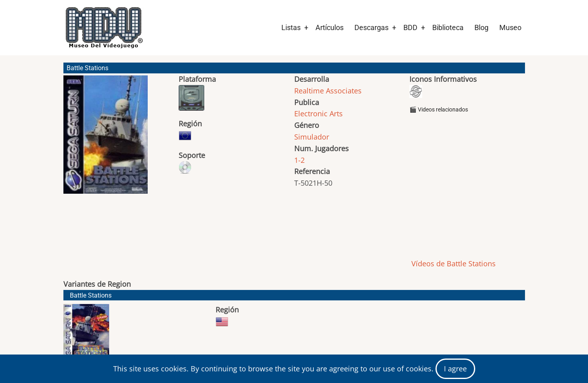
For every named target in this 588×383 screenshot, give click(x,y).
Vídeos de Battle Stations (453, 263)
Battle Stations (91, 295)
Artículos (330, 27)
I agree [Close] (455, 369)
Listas (291, 27)
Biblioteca (448, 27)
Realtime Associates (328, 91)
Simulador (312, 137)
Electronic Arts (318, 113)
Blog (481, 27)
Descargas (371, 27)
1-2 (299, 160)
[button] (106, 138)
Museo (510, 27)
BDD (410, 27)
